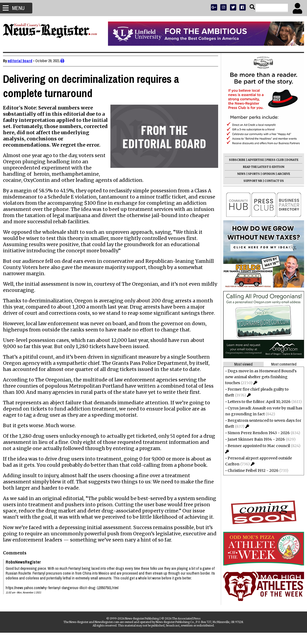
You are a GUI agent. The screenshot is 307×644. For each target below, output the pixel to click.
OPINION (266, 174)
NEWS (239, 174)
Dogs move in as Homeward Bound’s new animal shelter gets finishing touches (258, 377)
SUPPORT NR (250, 181)
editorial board (22, 61)
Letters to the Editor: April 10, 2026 (257, 402)
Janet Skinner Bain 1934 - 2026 (254, 439)
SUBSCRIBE (235, 160)
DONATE (290, 160)
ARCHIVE (281, 174)
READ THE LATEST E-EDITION (261, 167)
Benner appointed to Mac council (256, 446)
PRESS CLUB (273, 160)
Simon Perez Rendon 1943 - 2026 (256, 433)
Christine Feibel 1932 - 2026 (251, 470)
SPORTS (252, 174)
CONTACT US (272, 181)
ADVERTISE (253, 160)
